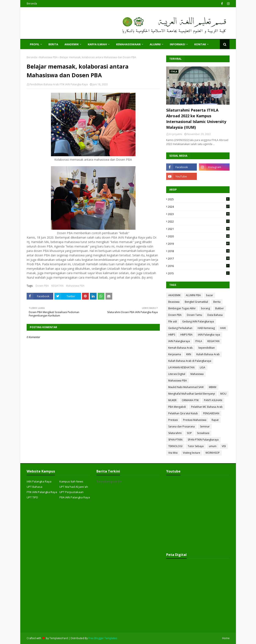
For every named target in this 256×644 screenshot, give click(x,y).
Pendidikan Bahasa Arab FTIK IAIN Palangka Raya (59, 84)
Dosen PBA (42, 286)
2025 (199, 199)
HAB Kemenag (206, 328)
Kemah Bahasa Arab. (181, 348)
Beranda (32, 3)
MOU (223, 394)
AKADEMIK (174, 295)
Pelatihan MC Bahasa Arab (207, 407)
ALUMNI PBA (193, 295)
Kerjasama (175, 354)
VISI (224, 446)
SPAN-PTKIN (175, 440)
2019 (199, 244)
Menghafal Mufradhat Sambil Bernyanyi (192, 394)
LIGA (203, 367)
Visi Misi (173, 453)
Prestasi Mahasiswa (195, 420)
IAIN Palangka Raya (39, 481)
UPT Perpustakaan (71, 492)
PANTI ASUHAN (213, 400)
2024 (199, 207)
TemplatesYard (59, 638)
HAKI (223, 328)
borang (205, 308)
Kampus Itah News (71, 481)
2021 (199, 229)
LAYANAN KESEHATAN (181, 367)
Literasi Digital (177, 374)
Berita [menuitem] (53, 44)
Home (226, 638)
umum (213, 446)
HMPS (172, 335)
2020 (199, 236)
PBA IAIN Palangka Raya (75, 497)
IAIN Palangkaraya (179, 341)
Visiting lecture (192, 453)
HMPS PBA (186, 335)
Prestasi (173, 420)
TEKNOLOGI (175, 446)
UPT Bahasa (34, 487)
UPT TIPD (32, 497)
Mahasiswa (197, 374)
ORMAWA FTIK (190, 400)
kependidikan (207, 348)
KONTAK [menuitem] (200, 44)
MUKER (172, 400)
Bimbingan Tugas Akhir (182, 308)
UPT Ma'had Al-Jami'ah (74, 487)
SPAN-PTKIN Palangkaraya (203, 440)
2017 (199, 258)
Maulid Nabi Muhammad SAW (186, 387)
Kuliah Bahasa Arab (208, 354)
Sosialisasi (203, 433)
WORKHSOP (213, 453)
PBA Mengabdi (177, 407)
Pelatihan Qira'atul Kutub (183, 413)
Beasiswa (174, 302)
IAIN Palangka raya (209, 335)
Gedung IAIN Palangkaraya (198, 321)
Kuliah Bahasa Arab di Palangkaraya (190, 361)
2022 (199, 221)
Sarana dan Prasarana (181, 426)
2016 (199, 266)
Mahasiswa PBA (48, 57)
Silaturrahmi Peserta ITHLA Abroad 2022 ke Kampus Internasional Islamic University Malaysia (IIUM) (196, 119)
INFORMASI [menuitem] (177, 44)
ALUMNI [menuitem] (155, 44)
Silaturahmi (175, 433)
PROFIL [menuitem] (35, 44)
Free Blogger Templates (103, 638)
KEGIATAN (57, 286)
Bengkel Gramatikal (196, 302)
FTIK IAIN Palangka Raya (42, 492)
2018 (199, 251)
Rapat (215, 420)
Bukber (220, 308)
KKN (189, 354)
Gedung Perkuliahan (180, 328)
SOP (189, 433)
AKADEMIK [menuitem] (72, 44)
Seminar (205, 426)
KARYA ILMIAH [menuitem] (97, 44)
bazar (210, 295)
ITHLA (199, 341)
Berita (217, 302)
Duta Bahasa (215, 315)
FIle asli (173, 321)
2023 (199, 214)
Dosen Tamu (194, 315)
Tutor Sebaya (196, 446)
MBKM (213, 387)
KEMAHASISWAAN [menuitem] (128, 44)
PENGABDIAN (211, 413)
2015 (199, 273)
